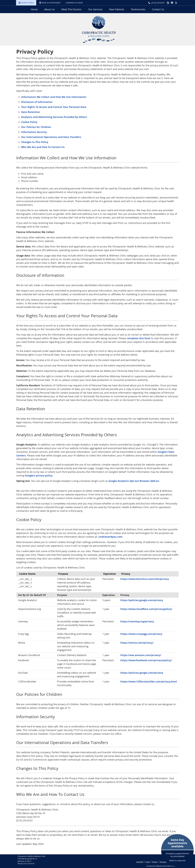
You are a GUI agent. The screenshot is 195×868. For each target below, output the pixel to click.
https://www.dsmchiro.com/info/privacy (145, 579)
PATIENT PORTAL (26, 3)
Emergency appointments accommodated (177, 850)
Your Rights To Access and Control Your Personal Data (54, 107)
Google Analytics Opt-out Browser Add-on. (134, 481)
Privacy (155, 862)
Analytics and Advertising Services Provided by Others (54, 117)
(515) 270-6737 (158, 3)
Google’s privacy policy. (39, 476)
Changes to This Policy (35, 142)
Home (34, 9)
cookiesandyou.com (110, 537)
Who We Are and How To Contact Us (43, 147)
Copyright (140, 862)
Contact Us (158, 9)
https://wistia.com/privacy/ (137, 643)
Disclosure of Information (37, 102)
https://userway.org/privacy (137, 621)
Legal (148, 862)
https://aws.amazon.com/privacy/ (141, 655)
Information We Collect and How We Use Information (54, 97)
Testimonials (138, 9)
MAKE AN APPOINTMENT (50, 3)
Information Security (34, 132)
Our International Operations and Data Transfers (51, 137)
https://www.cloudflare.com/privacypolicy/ (146, 609)
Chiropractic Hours (74, 3)
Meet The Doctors (71, 9)
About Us (49, 9)
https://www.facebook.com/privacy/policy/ (146, 660)
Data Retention (31, 112)
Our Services (95, 9)
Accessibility (164, 862)
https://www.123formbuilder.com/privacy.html (149, 682)
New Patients (117, 9)
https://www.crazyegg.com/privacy (141, 634)
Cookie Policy (29, 122)
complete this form (139, 338)
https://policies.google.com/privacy (142, 600)
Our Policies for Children (36, 127)
